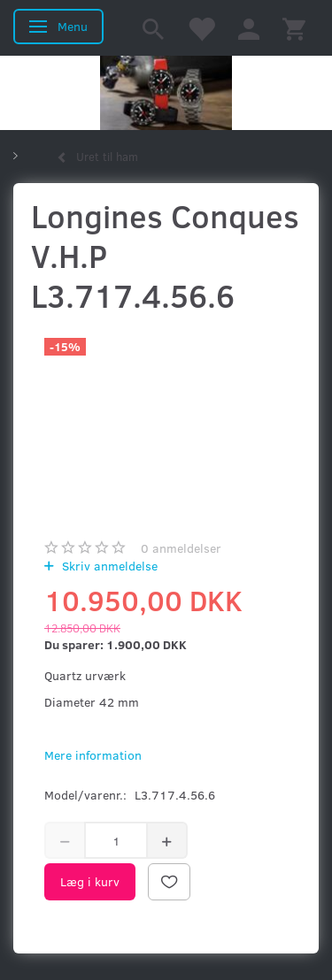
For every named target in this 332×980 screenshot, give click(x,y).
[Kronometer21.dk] (166, 93)
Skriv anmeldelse (108, 566)
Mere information (93, 755)
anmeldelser (181, 548)
